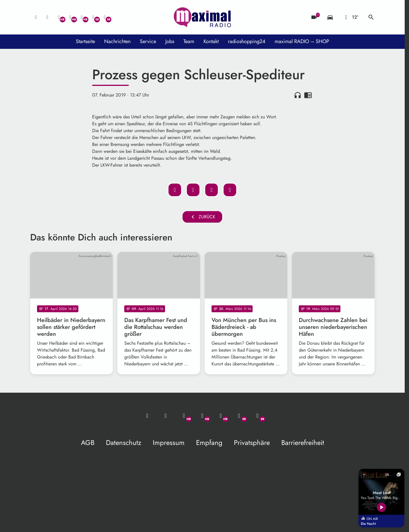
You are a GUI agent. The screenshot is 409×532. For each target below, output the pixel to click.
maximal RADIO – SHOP (302, 41)
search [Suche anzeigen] (371, 17)
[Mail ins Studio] (36, 17)
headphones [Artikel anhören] (298, 95)
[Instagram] (82, 17)
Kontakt (211, 41)
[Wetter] (351, 17)
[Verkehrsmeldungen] (330, 17)
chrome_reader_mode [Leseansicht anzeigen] (308, 95)
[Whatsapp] (59, 17)
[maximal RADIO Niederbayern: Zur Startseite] (202, 17)
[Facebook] (70, 17)
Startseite (85, 41)
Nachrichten (117, 41)
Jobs (170, 41)
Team (189, 41)
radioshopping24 (247, 41)
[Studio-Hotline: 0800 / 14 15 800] (47, 17)
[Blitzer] (314, 17)
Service (148, 41)
